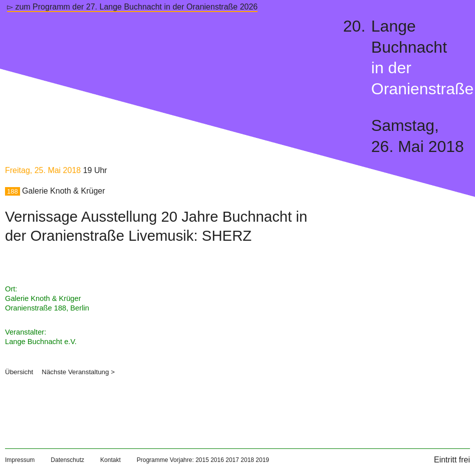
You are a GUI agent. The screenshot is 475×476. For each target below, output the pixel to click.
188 (13, 191)
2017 (232, 460)
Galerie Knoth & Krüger (63, 191)
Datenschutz (67, 460)
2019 (262, 460)
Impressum (20, 460)
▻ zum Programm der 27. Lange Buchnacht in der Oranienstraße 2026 (132, 7)
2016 (217, 460)
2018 (247, 460)
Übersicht (19, 372)
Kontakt (110, 460)
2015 (202, 460)
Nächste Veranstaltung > (78, 372)
